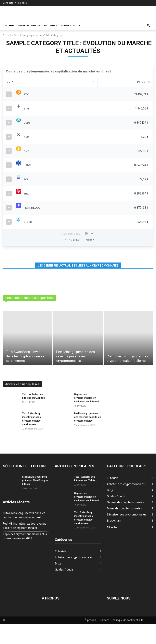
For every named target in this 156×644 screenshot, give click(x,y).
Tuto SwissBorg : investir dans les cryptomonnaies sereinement (24, 535)
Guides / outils (70, 25)
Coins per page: (78, 254)
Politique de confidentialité (128, 640)
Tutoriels (50, 25)
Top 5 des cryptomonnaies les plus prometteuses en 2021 (25, 556)
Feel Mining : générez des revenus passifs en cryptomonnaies (88, 437)
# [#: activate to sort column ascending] (8, 82)
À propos (90, 640)
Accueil (9, 25)
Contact (104, 640)
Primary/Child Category (48, 35)
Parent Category (23, 35)
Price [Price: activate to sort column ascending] (81, 82)
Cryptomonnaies (29, 25)
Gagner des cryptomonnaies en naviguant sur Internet (87, 418)
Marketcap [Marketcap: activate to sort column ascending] (112, 82)
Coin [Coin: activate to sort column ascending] (28, 82)
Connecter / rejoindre (15, 3)
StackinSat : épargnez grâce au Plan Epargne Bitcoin (35, 501)
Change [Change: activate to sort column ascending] (140, 82)
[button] (148, 26)
